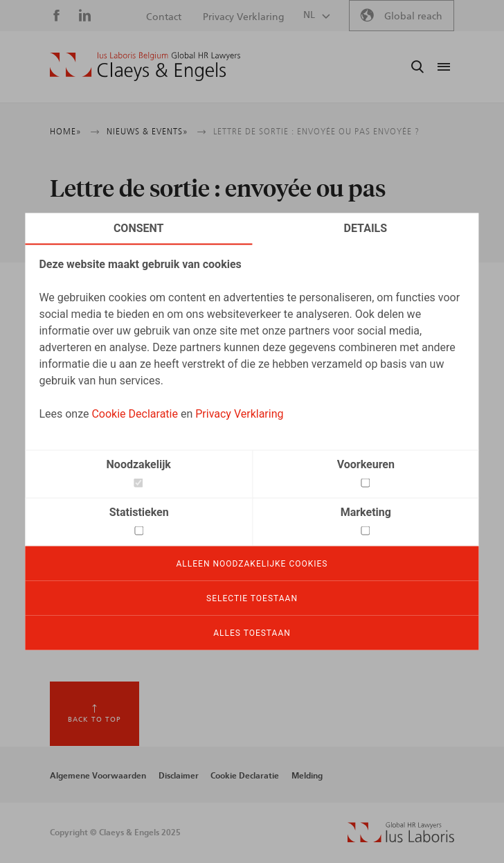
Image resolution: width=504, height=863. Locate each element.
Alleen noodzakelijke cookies (252, 564)
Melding (307, 776)
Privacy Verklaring (239, 414)
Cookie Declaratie (135, 414)
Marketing (366, 512)
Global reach (413, 17)
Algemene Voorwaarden (98, 776)
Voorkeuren (366, 464)
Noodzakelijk (139, 464)
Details (366, 228)
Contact (164, 17)
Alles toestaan (252, 633)
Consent (139, 228)
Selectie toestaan (252, 598)
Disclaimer (179, 776)
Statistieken (139, 512)
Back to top (94, 720)
